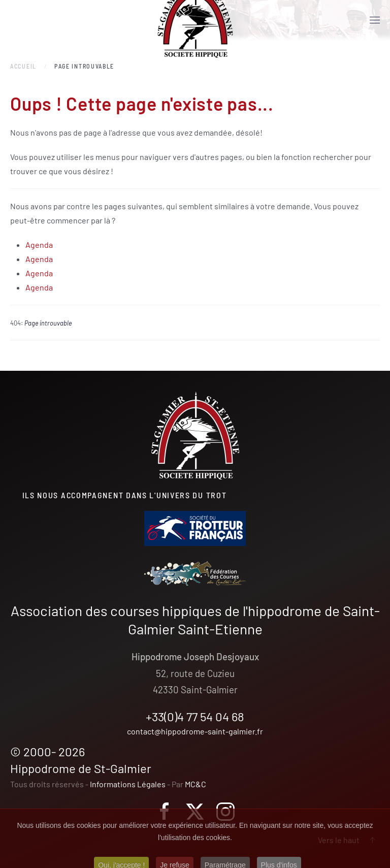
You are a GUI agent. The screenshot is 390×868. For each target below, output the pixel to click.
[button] (375, 20)
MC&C (196, 784)
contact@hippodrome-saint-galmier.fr (195, 731)
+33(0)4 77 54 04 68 (195, 716)
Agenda (39, 245)
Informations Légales (128, 784)
